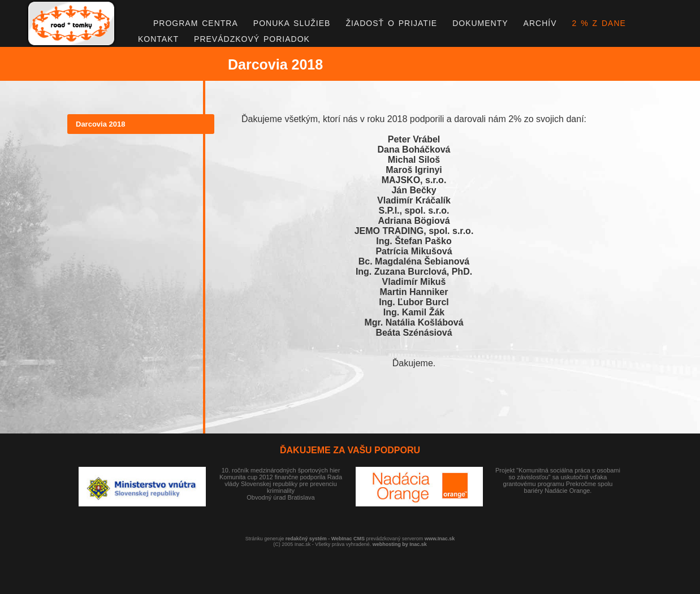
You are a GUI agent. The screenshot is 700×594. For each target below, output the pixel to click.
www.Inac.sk (440, 539)
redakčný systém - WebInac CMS (325, 539)
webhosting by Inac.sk (400, 544)
